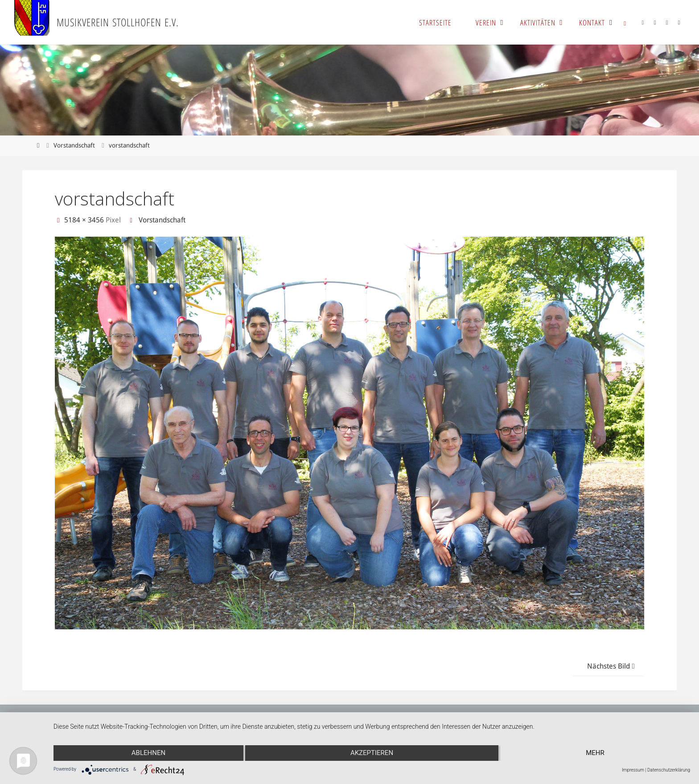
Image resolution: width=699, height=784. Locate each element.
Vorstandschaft (74, 145)
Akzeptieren (372, 753)
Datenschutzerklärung (669, 770)
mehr (595, 753)
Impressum (633, 770)
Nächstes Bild (612, 666)
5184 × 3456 (85, 220)
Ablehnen (148, 753)
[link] (625, 22)
